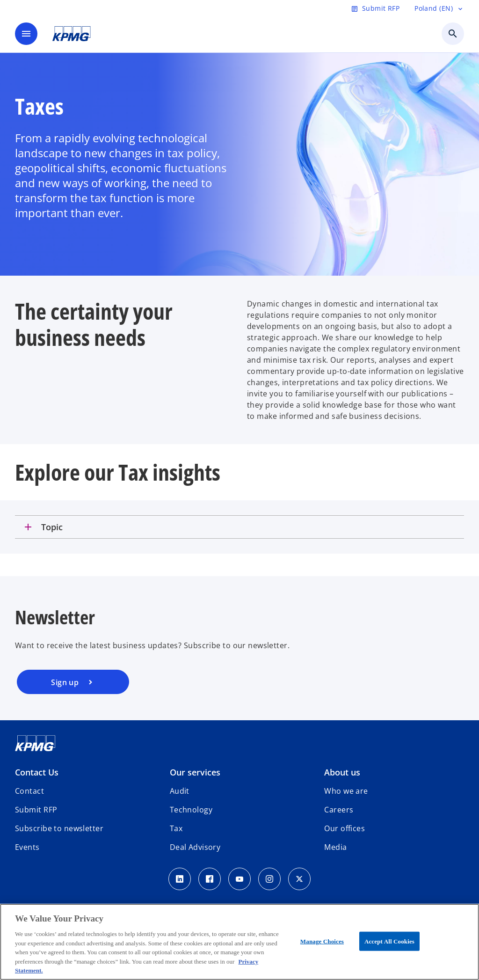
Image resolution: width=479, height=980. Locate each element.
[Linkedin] (180, 879)
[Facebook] (210, 879)
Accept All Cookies (389, 941)
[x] (299, 879)
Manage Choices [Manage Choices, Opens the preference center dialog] (322, 941)
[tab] (239, 527)
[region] (239, 942)
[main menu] (26, 34)
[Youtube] (239, 879)
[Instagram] (269, 879)
